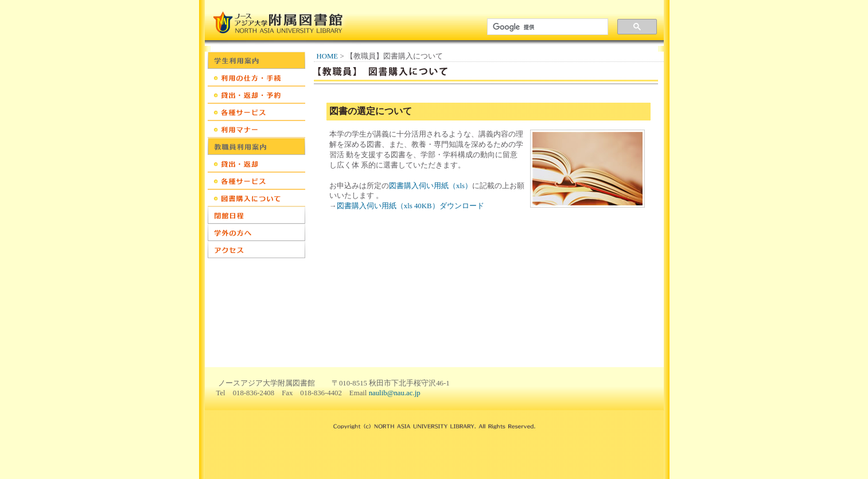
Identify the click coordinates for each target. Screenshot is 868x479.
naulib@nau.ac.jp (395, 393)
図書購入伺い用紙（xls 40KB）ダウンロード (410, 206)
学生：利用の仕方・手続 (256, 77)
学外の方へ (256, 232)
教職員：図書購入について (256, 198)
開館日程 (256, 215)
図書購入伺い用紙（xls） (431, 186)
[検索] (545, 27)
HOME (328, 56)
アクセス (256, 250)
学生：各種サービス (256, 112)
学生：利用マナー (256, 129)
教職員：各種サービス (256, 181)
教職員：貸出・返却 (256, 163)
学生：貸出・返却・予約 (256, 95)
